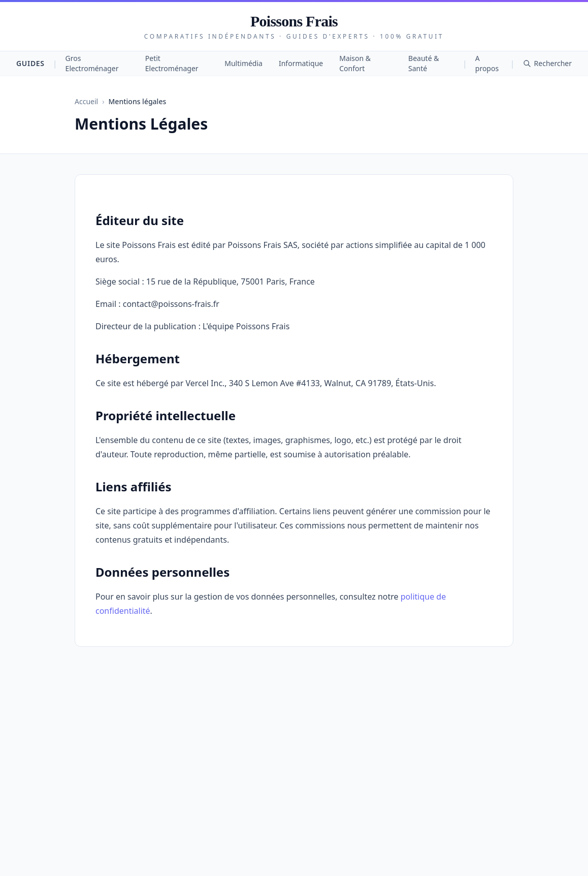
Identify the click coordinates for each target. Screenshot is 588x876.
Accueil (86, 101)
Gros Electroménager (92, 63)
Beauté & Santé (423, 63)
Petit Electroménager (172, 63)
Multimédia (243, 63)
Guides (30, 63)
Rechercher (547, 63)
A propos (487, 63)
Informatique (301, 63)
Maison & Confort (355, 63)
